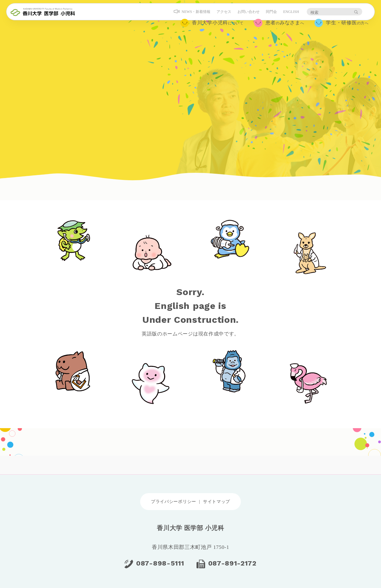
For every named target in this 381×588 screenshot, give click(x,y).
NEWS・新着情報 (193, 18)
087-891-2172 (232, 563)
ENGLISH (288, 18)
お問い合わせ (246, 18)
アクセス (221, 18)
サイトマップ (217, 502)
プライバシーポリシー (174, 502)
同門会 (269, 18)
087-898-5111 (160, 563)
